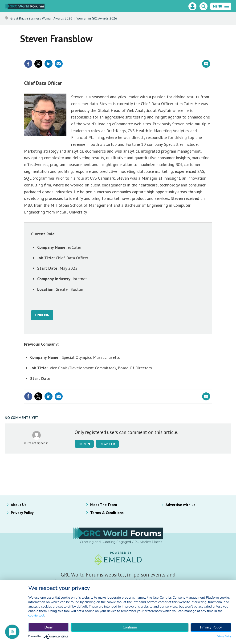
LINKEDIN (42, 315)
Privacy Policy (22, 513)
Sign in (84, 444)
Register (107, 444)
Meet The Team (104, 505)
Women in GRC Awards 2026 (97, 18)
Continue (130, 627)
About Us (19, 505)
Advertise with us (181, 505)
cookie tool (36, 615)
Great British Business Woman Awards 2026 (41, 18)
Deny (49, 627)
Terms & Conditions (107, 513)
